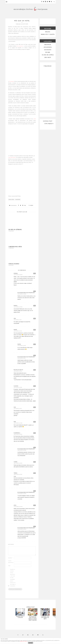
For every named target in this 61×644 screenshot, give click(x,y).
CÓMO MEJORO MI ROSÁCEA (51, 124)
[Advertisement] (48, 88)
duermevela (17, 433)
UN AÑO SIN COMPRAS (48, 55)
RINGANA (48, 32)
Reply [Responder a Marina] (35, 273)
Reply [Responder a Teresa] (35, 473)
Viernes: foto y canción (20, 617)
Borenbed (12, 81)
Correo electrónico (11, 562)
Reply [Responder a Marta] (35, 330)
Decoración (48, 50)
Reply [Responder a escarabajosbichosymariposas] (35, 291)
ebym (32, 205)
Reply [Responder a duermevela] (35, 433)
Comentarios (13, 205)
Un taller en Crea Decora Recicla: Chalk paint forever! (33, 618)
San (15, 407)
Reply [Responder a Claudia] (35, 386)
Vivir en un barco (14, 264)
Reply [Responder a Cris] (35, 318)
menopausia (48, 45)
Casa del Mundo (12, 157)
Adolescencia (48, 47)
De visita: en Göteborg (15, 230)
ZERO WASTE (48, 57)
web (35, 119)
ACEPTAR (30, 643)
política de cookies (24, 641)
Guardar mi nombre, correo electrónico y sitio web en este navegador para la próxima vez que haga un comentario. (13, 578)
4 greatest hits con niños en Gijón (45, 618)
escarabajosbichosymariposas (26, 293)
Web (9, 566)
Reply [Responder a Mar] (35, 422)
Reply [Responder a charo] (35, 462)
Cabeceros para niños (15, 247)
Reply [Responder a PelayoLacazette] (35, 370)
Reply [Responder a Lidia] (35, 505)
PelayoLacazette (18, 370)
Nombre (10, 558)
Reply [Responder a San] (35, 407)
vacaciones (18, 200)
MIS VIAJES (48, 52)
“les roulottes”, (20, 46)
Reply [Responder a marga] (35, 306)
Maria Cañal (11, 200)
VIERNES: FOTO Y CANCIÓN (48, 34)
